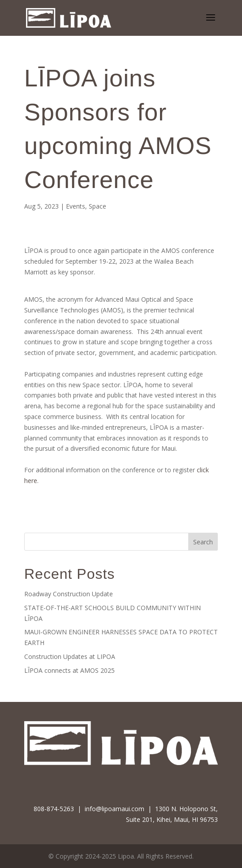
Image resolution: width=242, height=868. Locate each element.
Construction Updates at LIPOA (70, 656)
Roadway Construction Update (69, 594)
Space (97, 206)
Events (76, 206)
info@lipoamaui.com (115, 809)
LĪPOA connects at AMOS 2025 (69, 670)
